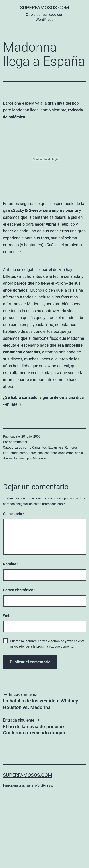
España (19, 458)
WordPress (43, 785)
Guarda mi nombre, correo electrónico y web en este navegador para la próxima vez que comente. (47, 644)
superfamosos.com (44, 8)
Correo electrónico (19, 590)
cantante (51, 453)
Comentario (14, 514)
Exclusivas (56, 447)
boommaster (18, 442)
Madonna (40, 458)
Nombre (11, 564)
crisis (79, 453)
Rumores (71, 447)
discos (8, 458)
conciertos (66, 453)
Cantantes (40, 447)
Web (7, 616)
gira (29, 458)
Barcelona (35, 453)
